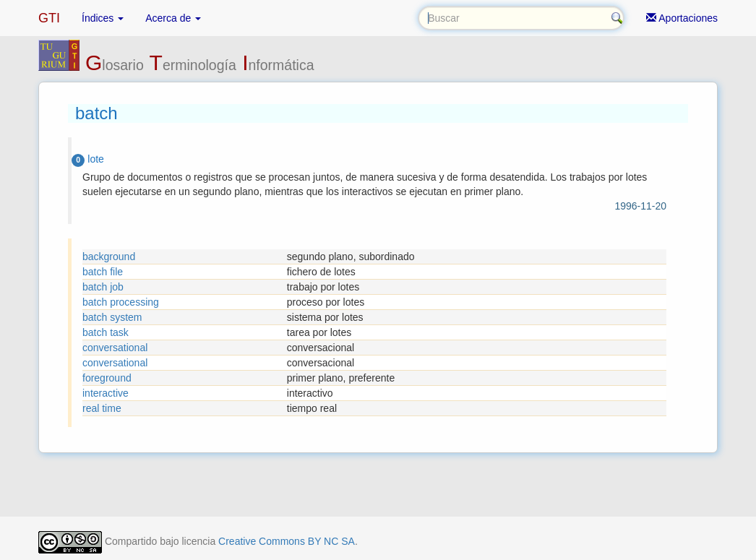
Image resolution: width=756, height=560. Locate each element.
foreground (107, 378)
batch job (103, 287)
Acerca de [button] (173, 18)
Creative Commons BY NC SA (287, 541)
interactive (106, 393)
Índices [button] (103, 18)
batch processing (121, 302)
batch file (103, 272)
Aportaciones (682, 18)
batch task (106, 332)
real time (102, 408)
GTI (49, 18)
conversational (115, 348)
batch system (112, 317)
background (109, 257)
